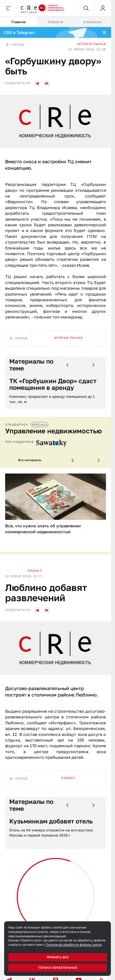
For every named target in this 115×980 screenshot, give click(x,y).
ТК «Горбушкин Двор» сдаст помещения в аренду (53, 384)
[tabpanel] (56, 490)
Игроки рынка (92, 44)
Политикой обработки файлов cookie (74, 945)
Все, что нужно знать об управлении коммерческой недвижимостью (43, 529)
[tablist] (56, 22)
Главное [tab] (19, 22)
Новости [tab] (56, 22)
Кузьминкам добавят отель (51, 821)
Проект (35, 571)
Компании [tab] (93, 22)
